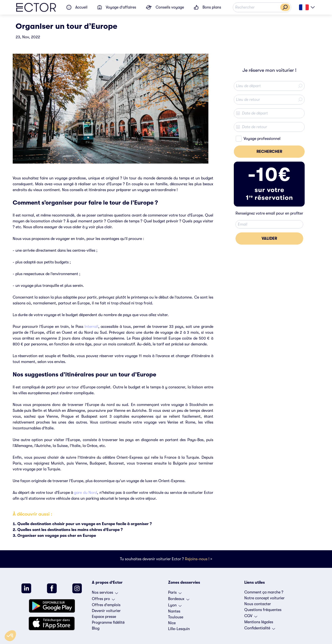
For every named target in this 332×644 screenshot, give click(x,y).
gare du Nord (86, 493)
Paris (175, 594)
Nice (172, 623)
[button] (10, 636)
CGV (251, 617)
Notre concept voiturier (264, 598)
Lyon (175, 606)
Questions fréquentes (263, 610)
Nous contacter (258, 604)
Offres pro (103, 600)
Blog (96, 628)
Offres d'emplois (106, 605)
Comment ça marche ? (264, 592)
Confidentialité (260, 629)
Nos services (105, 594)
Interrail (91, 327)
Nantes (174, 611)
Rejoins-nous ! (197, 559)
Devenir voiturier (106, 611)
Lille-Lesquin (179, 629)
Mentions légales (259, 622)
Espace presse (104, 617)
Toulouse (176, 617)
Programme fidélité (108, 623)
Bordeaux (179, 600)
